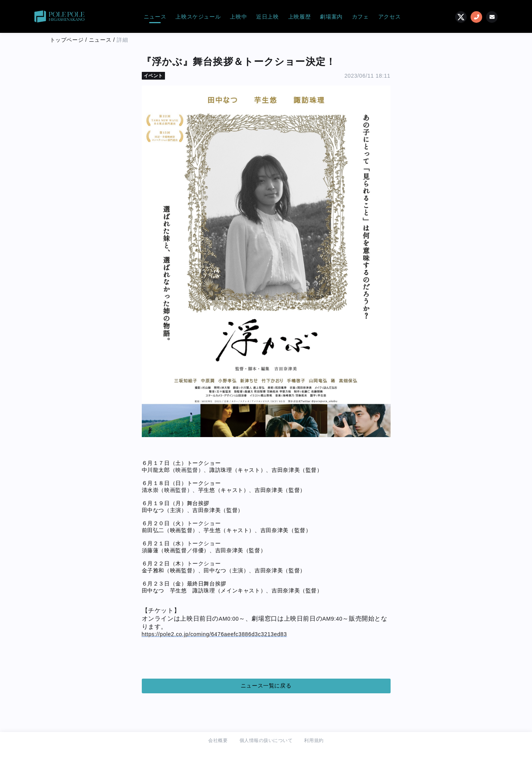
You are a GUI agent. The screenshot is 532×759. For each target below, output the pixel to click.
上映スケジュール (198, 17)
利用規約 (314, 740)
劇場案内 (331, 17)
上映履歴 (300, 17)
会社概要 (218, 740)
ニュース (155, 17)
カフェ (360, 17)
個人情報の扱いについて (266, 740)
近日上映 (268, 17)
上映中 (238, 17)
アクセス (390, 17)
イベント (153, 76)
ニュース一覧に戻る (266, 686)
